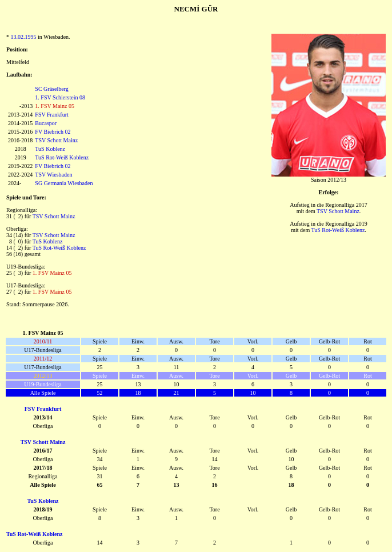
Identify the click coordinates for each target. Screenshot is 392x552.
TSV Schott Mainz (56, 140)
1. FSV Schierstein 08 (60, 97)
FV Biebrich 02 (53, 132)
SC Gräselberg (51, 89)
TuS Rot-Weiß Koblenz (62, 157)
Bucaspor (46, 123)
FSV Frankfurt (51, 115)
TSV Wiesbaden (53, 175)
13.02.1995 (24, 37)
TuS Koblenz (50, 149)
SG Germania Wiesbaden (64, 183)
